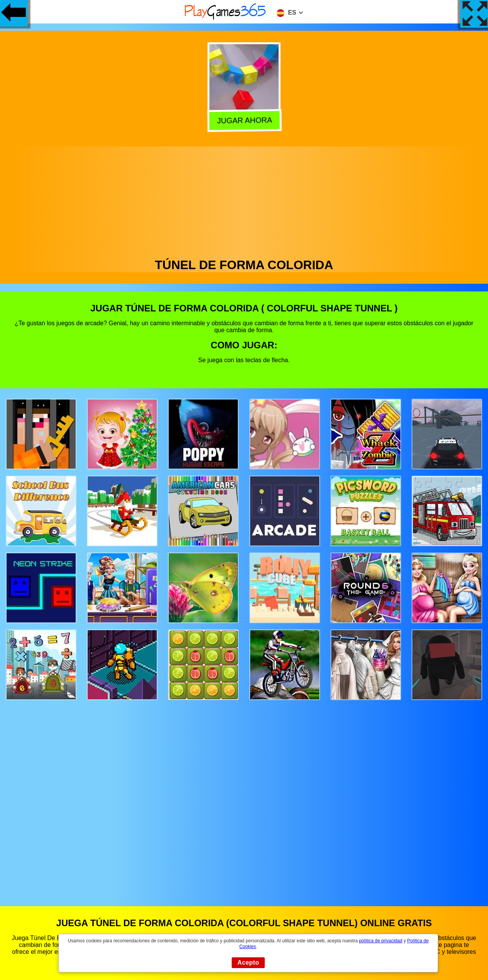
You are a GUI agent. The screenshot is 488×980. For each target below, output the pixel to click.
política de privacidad (381, 941)
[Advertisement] (244, 200)
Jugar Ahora (244, 120)
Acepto (248, 963)
